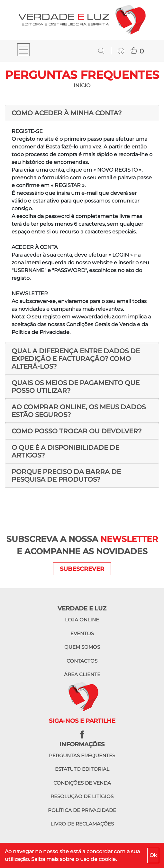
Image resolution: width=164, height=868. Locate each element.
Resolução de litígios (82, 796)
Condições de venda (82, 783)
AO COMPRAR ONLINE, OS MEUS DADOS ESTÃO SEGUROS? (79, 411)
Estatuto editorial (82, 769)
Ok (153, 855)
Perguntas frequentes (82, 755)
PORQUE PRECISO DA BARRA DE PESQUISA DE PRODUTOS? (66, 476)
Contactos (82, 661)
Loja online (82, 620)
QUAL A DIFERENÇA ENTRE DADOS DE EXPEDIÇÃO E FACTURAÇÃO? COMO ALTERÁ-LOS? (76, 359)
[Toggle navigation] (23, 51)
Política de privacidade (82, 810)
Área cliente (82, 674)
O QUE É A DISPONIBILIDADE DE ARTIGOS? (65, 451)
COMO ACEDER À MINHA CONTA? (67, 113)
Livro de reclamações (82, 824)
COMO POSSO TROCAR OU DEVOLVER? (77, 431)
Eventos (82, 633)
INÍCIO (82, 85)
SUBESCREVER (82, 569)
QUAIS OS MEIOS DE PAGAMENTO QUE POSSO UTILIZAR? (76, 387)
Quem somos (82, 647)
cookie (107, 859)
